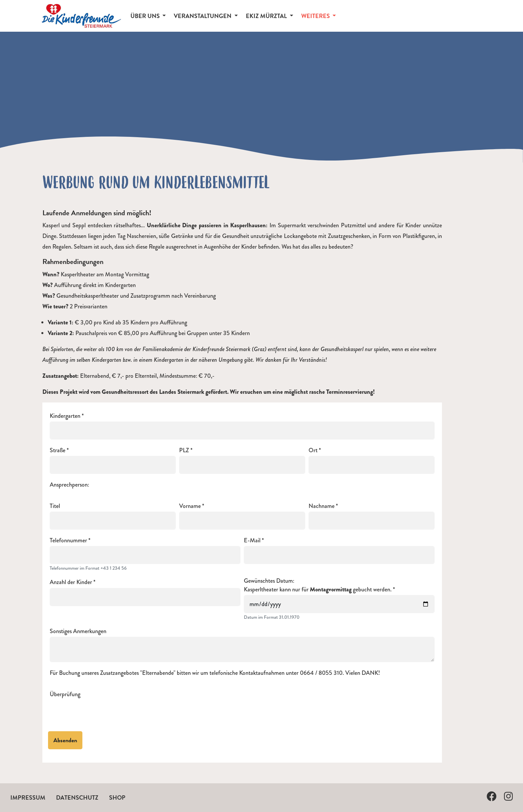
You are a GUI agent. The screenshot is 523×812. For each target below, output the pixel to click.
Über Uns (146, 16)
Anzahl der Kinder (71, 582)
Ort (313, 450)
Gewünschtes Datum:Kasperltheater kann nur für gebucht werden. (318, 585)
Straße (58, 450)
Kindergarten (65, 416)
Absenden (65, 740)
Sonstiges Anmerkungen (78, 631)
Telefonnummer (68, 540)
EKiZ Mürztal (267, 16)
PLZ (184, 450)
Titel (55, 506)
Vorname (190, 506)
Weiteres (316, 16)
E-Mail (252, 540)
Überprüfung (65, 694)
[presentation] (100, 713)
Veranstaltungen (203, 16)
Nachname (322, 506)
